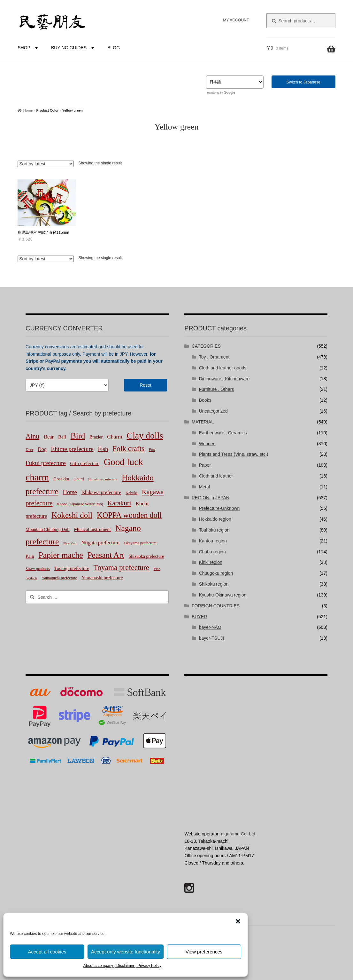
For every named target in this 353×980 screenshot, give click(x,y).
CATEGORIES (206, 346)
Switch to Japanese (303, 82)
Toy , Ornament (214, 357)
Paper (205, 465)
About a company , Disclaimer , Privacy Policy (122, 966)
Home (28, 110)
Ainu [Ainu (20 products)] (32, 436)
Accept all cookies (47, 952)
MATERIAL (203, 422)
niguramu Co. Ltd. (239, 834)
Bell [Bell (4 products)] (62, 437)
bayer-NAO (210, 627)
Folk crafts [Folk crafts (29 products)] (128, 448)
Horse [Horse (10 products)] (70, 492)
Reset (146, 385)
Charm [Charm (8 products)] (115, 437)
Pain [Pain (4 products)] (30, 556)
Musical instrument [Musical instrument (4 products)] (92, 529)
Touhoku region (214, 530)
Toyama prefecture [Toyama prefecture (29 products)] (121, 567)
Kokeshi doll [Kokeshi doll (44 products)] (72, 515)
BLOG (114, 48)
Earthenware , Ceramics (223, 433)
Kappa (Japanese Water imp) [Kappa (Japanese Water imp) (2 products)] (80, 504)
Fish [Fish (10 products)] (103, 449)
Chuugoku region (216, 573)
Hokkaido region (215, 519)
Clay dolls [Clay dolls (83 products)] (145, 435)
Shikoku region (214, 584)
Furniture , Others (217, 389)
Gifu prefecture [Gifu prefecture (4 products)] (85, 463)
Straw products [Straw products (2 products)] (38, 569)
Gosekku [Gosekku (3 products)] (61, 479)
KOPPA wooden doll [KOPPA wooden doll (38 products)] (129, 515)
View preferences (204, 952)
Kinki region (211, 562)
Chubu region (212, 552)
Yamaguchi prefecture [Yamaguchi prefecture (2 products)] (60, 578)
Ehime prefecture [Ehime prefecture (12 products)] (72, 449)
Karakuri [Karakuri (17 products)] (119, 503)
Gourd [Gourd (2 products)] (79, 479)
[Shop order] (46, 164)
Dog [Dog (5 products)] (42, 449)
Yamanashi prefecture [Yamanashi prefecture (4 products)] (102, 578)
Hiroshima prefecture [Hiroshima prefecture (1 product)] (103, 479)
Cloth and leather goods (223, 368)
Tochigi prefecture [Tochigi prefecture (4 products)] (72, 568)
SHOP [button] (29, 48)
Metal (204, 487)
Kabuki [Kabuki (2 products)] (131, 493)
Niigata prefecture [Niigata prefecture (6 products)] (100, 543)
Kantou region (213, 541)
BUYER (199, 617)
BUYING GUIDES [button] (74, 48)
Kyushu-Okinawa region (223, 595)
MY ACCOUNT (236, 20)
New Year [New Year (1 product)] (70, 543)
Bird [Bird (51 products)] (78, 436)
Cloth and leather (216, 476)
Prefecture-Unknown (219, 508)
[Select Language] (235, 82)
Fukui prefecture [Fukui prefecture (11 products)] (46, 463)
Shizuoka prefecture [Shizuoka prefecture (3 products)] (146, 556)
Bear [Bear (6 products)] (49, 437)
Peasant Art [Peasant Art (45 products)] (106, 555)
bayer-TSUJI (212, 638)
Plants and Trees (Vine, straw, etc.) (234, 454)
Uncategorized (213, 411)
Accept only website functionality (126, 952)
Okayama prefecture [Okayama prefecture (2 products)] (140, 543)
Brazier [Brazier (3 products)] (96, 437)
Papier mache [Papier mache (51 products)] (61, 555)
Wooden (207, 444)
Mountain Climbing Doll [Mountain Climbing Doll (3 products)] (48, 530)
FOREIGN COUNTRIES (216, 606)
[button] (238, 921)
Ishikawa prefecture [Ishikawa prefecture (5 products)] (101, 492)
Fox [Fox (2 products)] (152, 450)
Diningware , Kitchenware (224, 379)
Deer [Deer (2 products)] (29, 450)
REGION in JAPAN (211, 498)
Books (205, 400)
